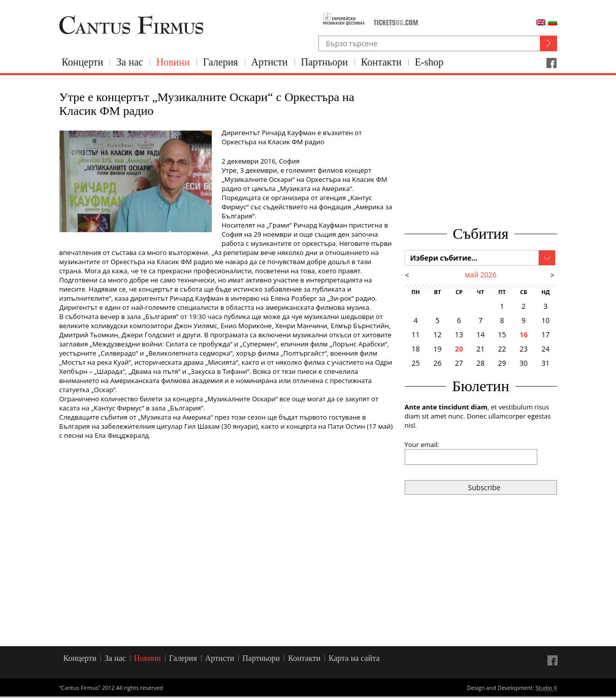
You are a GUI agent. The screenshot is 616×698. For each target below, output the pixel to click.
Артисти (270, 62)
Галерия (221, 62)
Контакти (381, 62)
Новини (173, 62)
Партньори (325, 62)
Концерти (83, 62)
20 (459, 349)
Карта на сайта (354, 658)
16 (524, 335)
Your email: (422, 445)
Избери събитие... (444, 258)
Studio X (546, 688)
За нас (129, 62)
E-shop (429, 62)
